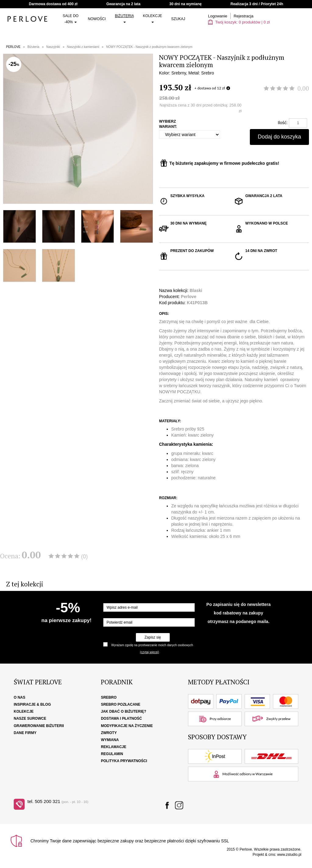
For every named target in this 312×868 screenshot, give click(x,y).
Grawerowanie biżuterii (39, 726)
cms (272, 855)
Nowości (97, 19)
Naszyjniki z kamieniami (83, 47)
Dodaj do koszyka (279, 137)
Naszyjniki (53, 47)
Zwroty (109, 733)
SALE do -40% (71, 19)
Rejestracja (244, 16)
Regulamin (112, 754)
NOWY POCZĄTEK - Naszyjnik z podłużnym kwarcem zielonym (149, 47)
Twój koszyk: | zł (239, 22)
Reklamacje (113, 747)
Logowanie (218, 16)
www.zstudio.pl (289, 855)
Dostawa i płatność (121, 719)
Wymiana (110, 740)
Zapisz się (153, 637)
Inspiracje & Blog (32, 704)
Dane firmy (25, 733)
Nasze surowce (30, 719)
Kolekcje (152, 18)
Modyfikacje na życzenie (127, 726)
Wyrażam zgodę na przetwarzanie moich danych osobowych (152, 645)
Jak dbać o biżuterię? (124, 711)
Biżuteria (124, 18)
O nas (19, 697)
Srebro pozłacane (121, 704)
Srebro (109, 697)
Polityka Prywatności (124, 761)
